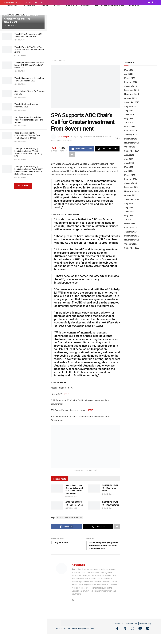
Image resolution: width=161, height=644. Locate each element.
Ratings (85, 5)
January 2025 (130, 135)
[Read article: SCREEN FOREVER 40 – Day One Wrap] (94, 505)
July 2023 (129, 207)
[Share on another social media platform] (72, 155)
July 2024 (129, 159)
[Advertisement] (104, 35)
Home (53, 60)
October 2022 (130, 244)
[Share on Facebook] (82, 149)
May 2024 (129, 167)
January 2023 (130, 232)
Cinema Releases (16, 15)
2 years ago (78, 137)
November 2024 (132, 143)
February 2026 (131, 82)
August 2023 (130, 203)
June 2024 (129, 163)
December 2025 (131, 90)
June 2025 (129, 114)
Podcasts (72, 5)
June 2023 (129, 212)
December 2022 (131, 236)
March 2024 (130, 175)
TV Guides (134, 5)
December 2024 (131, 139)
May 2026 (129, 70)
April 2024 (129, 171)
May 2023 (129, 216)
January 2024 (130, 183)
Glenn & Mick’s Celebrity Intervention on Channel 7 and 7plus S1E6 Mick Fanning (27, 135)
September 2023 (132, 199)
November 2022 (132, 240)
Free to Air (13, 5)
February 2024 (131, 179)
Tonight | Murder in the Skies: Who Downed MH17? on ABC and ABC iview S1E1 (29, 65)
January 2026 (130, 86)
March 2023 (130, 224)
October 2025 (130, 98)
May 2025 (129, 119)
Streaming (30, 5)
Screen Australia (103, 137)
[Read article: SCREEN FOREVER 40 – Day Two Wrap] (57, 505)
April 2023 (129, 220)
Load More (23, 186)
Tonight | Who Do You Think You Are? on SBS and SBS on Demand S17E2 (29, 50)
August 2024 (130, 155)
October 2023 (130, 195)
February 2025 (131, 131)
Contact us (29, 2)
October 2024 (130, 147)
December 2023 (131, 187)
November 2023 (132, 191)
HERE (66, 394)
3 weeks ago (71, 497)
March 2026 (130, 78)
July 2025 (129, 110)
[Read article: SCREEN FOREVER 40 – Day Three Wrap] (94, 489)
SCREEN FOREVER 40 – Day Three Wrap (110, 488)
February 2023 (131, 228)
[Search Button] (144, 2)
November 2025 (132, 94)
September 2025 (132, 102)
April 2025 (129, 123)
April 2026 (129, 74)
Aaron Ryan (64, 137)
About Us (39, 2)
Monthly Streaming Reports (109, 5)
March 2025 (130, 127)
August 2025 (130, 106)
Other (45, 5)
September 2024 (132, 151)
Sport (57, 5)
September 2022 (132, 248)
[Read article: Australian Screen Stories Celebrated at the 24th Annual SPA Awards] (57, 489)
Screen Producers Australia (70, 518)
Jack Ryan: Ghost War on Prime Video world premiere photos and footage (29, 120)
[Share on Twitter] (107, 149)
